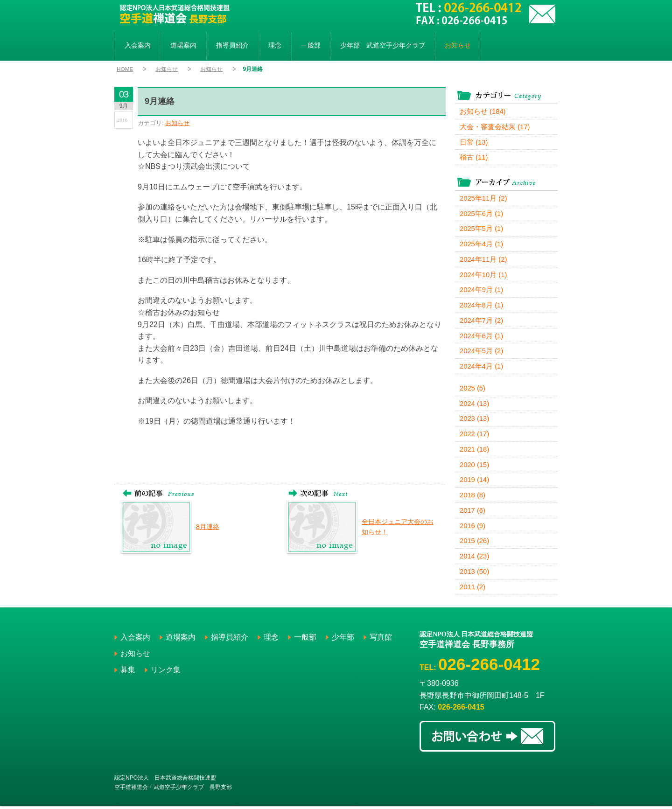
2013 (475, 575)
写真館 (381, 641)
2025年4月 (482, 245)
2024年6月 (482, 338)
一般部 (311, 45)
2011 (473, 590)
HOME (125, 69)
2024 (475, 406)
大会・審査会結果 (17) (495, 127)
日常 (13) (474, 143)
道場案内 (183, 45)
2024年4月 (482, 368)
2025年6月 (482, 214)
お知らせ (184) (483, 112)
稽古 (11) (474, 158)
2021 (475, 452)
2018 (473, 498)
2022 (475, 436)
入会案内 (138, 45)
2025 (473, 390)
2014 (475, 560)
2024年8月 (482, 307)
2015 (475, 544)
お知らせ (458, 45)
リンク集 (166, 673)
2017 (473, 513)
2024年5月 (482, 353)
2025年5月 (482, 230)
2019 (475, 483)
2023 (475, 421)
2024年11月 (484, 261)
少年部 (383, 45)
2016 (473, 529)
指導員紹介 (232, 45)
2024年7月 (482, 322)
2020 (475, 467)
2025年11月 (484, 199)
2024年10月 (484, 276)
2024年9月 (482, 291)
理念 (275, 45)
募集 (128, 673)
